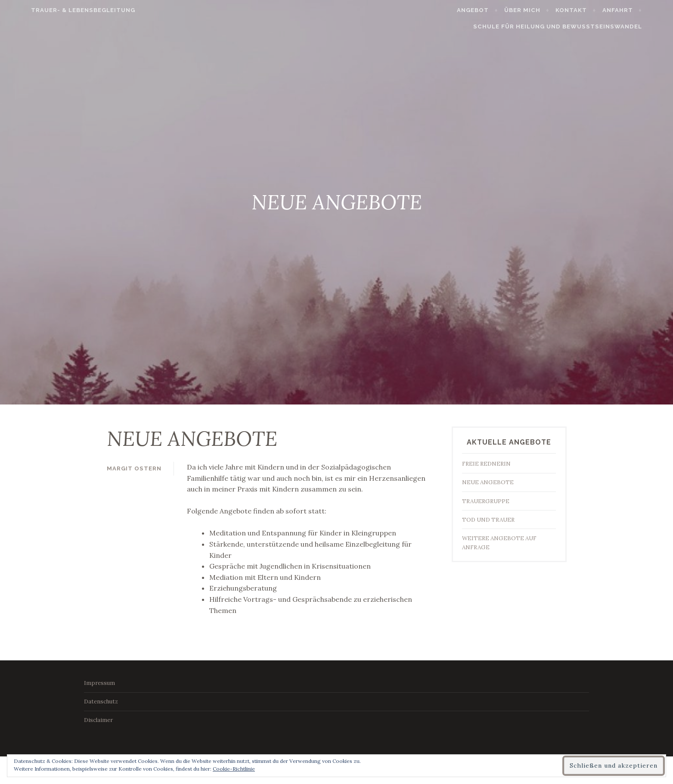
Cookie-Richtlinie (234, 769)
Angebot (493, 10)
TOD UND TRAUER (488, 520)
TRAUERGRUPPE (486, 501)
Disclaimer (98, 720)
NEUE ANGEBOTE (488, 482)
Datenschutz (101, 702)
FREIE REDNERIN (486, 464)
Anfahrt (637, 10)
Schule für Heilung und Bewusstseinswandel (577, 26)
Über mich (543, 10)
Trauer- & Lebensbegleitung (63, 10)
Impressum (99, 683)
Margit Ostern (134, 468)
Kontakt (591, 10)
